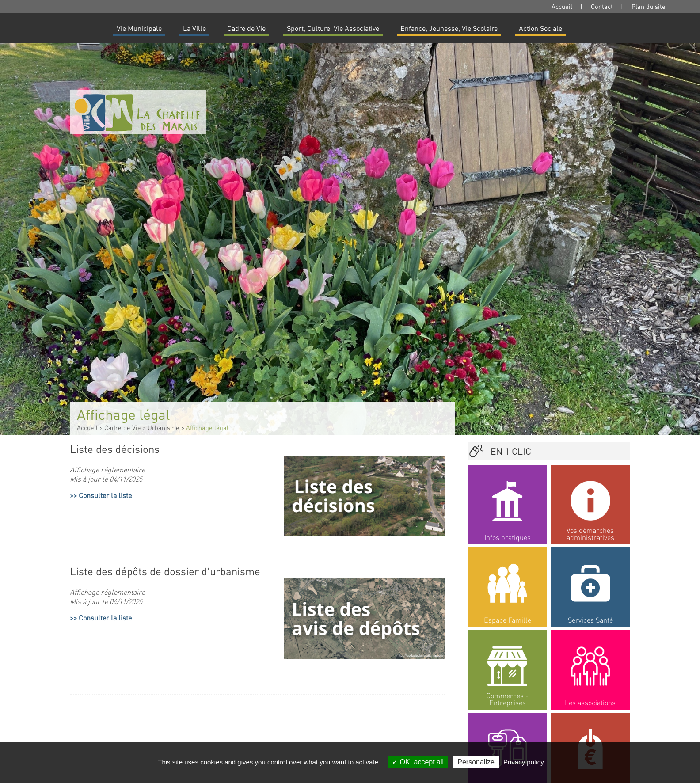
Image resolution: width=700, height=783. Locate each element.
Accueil (562, 6)
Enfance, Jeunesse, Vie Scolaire (449, 28)
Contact (602, 6)
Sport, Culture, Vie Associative (333, 28)
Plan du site (649, 6)
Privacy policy (524, 762)
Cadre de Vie (246, 28)
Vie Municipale (139, 28)
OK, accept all (418, 762)
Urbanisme (164, 427)
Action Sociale (540, 28)
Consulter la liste (105, 495)
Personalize (476, 762)
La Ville (194, 28)
